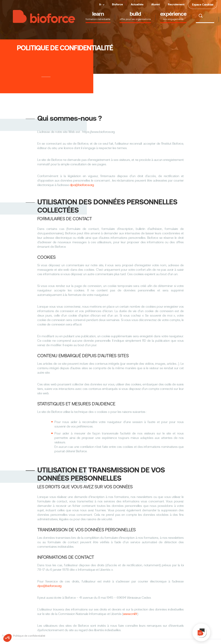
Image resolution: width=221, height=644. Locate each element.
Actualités (137, 4)
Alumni (156, 4)
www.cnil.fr (130, 614)
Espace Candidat (203, 5)
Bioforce (117, 4)
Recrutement (176, 4)
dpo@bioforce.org (82, 185)
